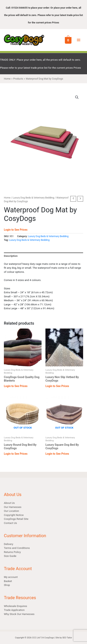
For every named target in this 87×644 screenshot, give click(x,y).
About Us (9, 503)
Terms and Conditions (17, 548)
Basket (8, 581)
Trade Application (14, 610)
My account (11, 577)
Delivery (9, 544)
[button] (77, 97)
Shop (7, 585)
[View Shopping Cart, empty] (68, 40)
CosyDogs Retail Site (16, 519)
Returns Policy (12, 552)
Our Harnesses (13, 507)
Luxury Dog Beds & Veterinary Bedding (33, 198)
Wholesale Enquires (15, 606)
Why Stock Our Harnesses (19, 614)
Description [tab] (11, 256)
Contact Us (10, 523)
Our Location (11, 511)
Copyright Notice (14, 515)
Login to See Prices (16, 230)
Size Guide (10, 556)
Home (7, 198)
